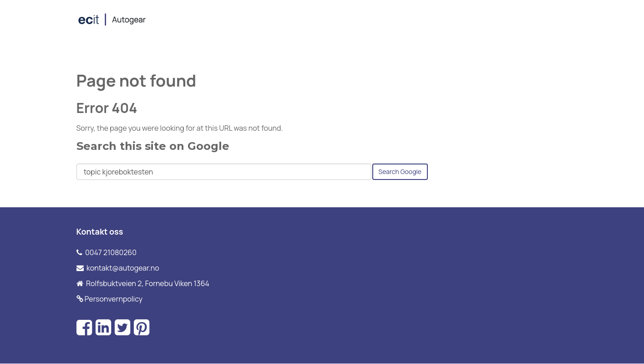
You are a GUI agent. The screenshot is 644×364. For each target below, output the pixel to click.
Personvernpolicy (114, 299)
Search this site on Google (153, 146)
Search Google (400, 172)
